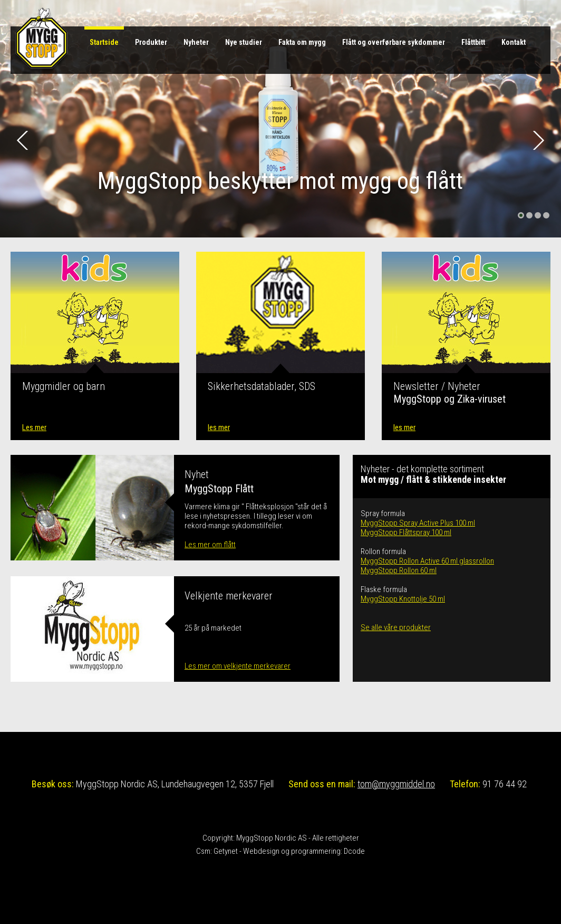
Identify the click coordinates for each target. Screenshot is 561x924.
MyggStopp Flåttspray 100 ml (406, 532)
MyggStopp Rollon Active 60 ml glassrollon (427, 561)
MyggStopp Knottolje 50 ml (403, 599)
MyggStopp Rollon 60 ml (399, 570)
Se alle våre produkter (396, 627)
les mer (219, 427)
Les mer (34, 427)
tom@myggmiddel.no (396, 784)
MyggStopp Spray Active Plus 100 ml (418, 523)
